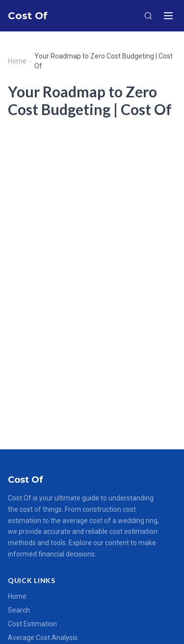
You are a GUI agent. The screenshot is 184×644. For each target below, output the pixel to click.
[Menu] (168, 16)
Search (19, 610)
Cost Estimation (32, 624)
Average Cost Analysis (43, 638)
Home (17, 61)
